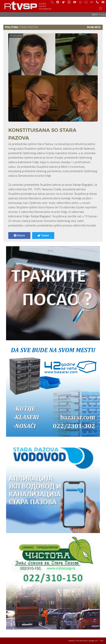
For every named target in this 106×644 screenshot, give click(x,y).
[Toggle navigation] (100, 8)
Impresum (72, 641)
